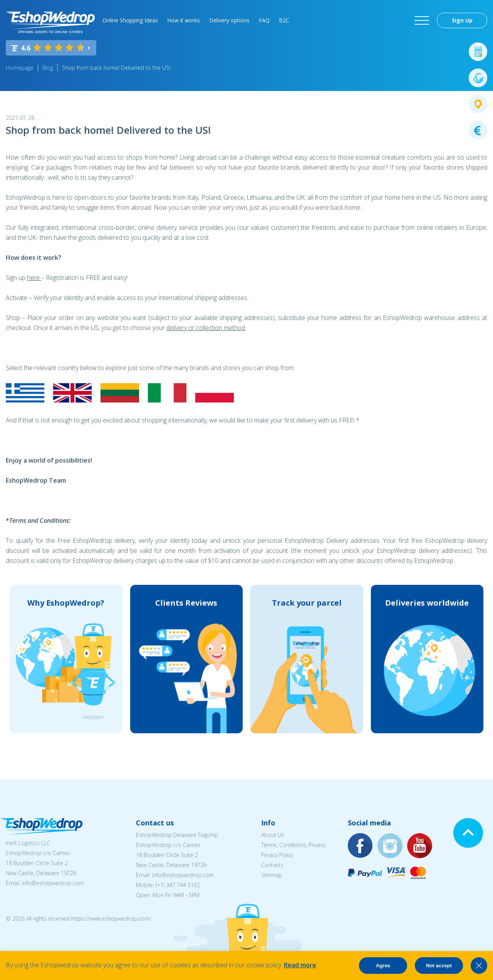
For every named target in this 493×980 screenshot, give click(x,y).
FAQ (264, 20)
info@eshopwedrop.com (53, 883)
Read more (300, 965)
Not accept (439, 966)
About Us (273, 835)
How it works (184, 20)
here (34, 278)
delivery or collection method (206, 328)
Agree (383, 966)
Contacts (272, 865)
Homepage (20, 68)
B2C (284, 20)
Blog (48, 68)
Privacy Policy (277, 855)
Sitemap (272, 875)
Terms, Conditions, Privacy (293, 845)
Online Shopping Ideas (130, 20)
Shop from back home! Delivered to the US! (116, 68)
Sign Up (462, 20)
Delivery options (229, 20)
